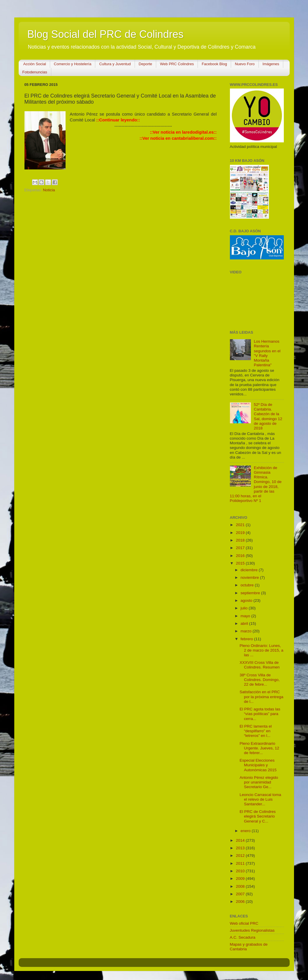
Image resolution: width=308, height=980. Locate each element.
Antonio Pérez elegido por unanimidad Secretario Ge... (259, 782)
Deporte (145, 64)
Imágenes (271, 64)
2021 (241, 525)
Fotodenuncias (35, 72)
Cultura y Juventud (115, 64)
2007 (241, 894)
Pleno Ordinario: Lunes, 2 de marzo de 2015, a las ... (261, 650)
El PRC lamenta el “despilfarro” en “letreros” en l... (256, 731)
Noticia (49, 190)
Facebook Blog (214, 64)
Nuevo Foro (245, 64)
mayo (246, 616)
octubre (248, 585)
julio (245, 608)
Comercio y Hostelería (73, 64)
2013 (241, 848)
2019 (241, 533)
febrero (248, 639)
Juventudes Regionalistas (252, 930)
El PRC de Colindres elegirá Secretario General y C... (258, 816)
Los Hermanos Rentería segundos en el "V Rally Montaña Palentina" (267, 353)
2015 (241, 563)
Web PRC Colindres (177, 64)
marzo (247, 631)
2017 (241, 548)
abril (245, 623)
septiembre (251, 593)
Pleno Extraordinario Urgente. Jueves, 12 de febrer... (259, 748)
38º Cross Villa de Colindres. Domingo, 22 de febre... (259, 680)
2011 (241, 863)
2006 (241, 902)
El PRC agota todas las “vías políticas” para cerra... (260, 714)
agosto (247, 600)
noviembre (250, 577)
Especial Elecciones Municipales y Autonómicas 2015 (258, 765)
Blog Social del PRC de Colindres (105, 34)
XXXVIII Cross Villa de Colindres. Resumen (259, 665)
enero (246, 831)
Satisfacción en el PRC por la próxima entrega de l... (261, 697)
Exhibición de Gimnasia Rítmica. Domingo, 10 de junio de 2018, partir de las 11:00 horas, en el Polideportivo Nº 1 (256, 484)
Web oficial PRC (244, 923)
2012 (241, 856)
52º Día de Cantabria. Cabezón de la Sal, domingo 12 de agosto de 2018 (268, 416)
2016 (241, 556)
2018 (241, 540)
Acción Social (35, 64)
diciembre (250, 570)
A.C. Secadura (243, 937)
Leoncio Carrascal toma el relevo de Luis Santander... (260, 799)
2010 (241, 871)
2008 (241, 886)
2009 (241, 879)
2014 (241, 840)
